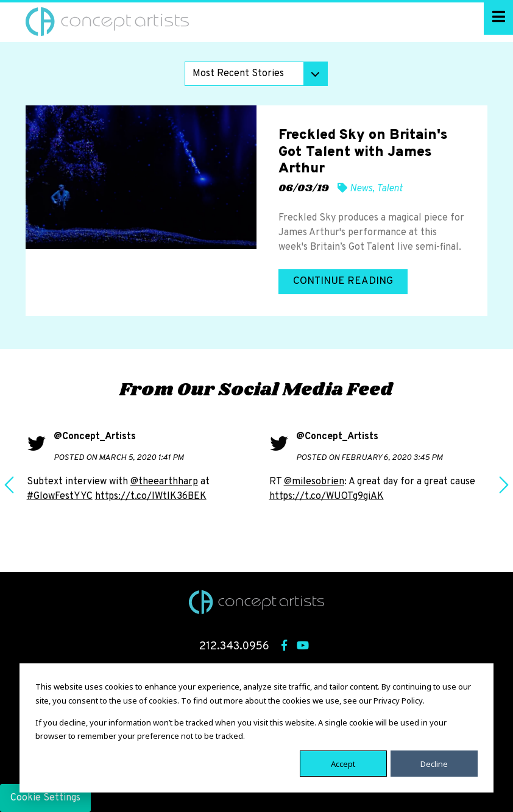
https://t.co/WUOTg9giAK (327, 496)
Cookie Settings (45, 798)
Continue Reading (343, 281)
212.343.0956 (234, 647)
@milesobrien (314, 482)
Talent (390, 189)
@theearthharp (164, 482)
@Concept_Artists (95, 437)
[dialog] (256, 728)
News (361, 189)
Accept (343, 763)
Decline (434, 763)
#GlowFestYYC (60, 496)
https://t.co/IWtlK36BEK (151, 496)
